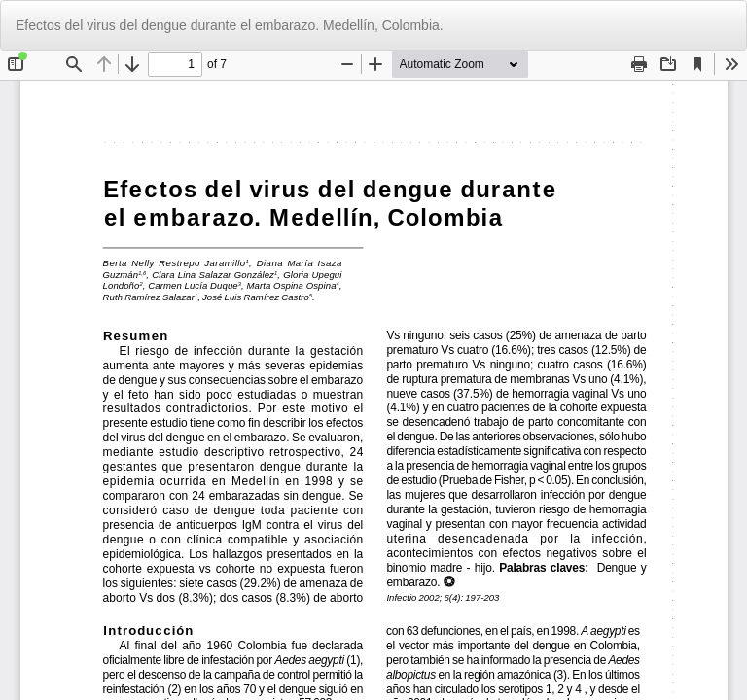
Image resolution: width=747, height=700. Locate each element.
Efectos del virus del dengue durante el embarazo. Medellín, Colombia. (230, 25)
